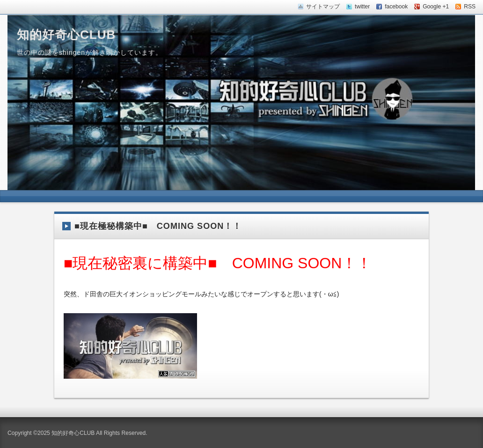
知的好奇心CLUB (66, 35)
